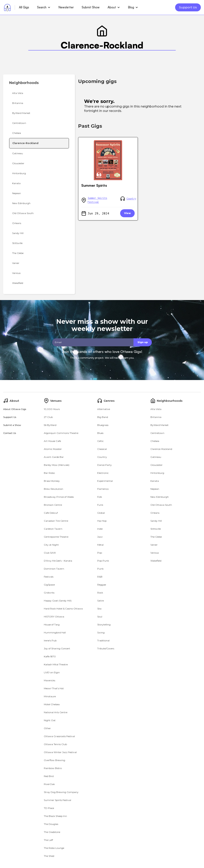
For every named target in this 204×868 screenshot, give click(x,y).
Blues (100, 433)
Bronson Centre (53, 505)
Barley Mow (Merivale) (57, 465)
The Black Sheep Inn (55, 816)
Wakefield (156, 561)
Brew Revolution (53, 489)
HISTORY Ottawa (54, 617)
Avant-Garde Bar (54, 457)
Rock (100, 593)
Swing (101, 632)
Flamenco (103, 489)
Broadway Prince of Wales (59, 497)
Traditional (103, 640)
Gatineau (156, 457)
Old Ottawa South (161, 505)
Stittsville (156, 529)
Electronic (103, 473)
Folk (100, 497)
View (127, 213)
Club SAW (50, 553)
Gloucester (156, 465)
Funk (100, 505)
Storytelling (104, 625)
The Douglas (51, 824)
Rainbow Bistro (53, 768)
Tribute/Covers (106, 648)
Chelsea (155, 441)
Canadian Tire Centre (56, 521)
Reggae (102, 585)
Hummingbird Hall (55, 632)
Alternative (104, 409)
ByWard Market (159, 425)
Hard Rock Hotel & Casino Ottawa (63, 609)
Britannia (156, 417)
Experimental (105, 481)
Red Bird (49, 776)
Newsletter (66, 7)
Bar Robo (49, 473)
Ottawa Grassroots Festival (59, 736)
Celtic (100, 441)
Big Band (103, 417)
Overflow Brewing (54, 760)
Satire (101, 601)
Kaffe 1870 (50, 656)
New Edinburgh (160, 497)
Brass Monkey (52, 481)
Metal (100, 545)
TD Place (49, 808)
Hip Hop (102, 521)
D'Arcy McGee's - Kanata (58, 561)
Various (155, 553)
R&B (100, 577)
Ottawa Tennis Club (55, 744)
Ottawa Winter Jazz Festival (60, 752)
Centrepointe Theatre (56, 537)
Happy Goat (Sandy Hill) (58, 601)
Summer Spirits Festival (97, 200)
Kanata (155, 481)
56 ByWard (50, 425)
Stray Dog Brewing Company (61, 792)
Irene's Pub (50, 640)
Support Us (188, 7)
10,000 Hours (52, 409)
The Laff (48, 840)
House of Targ (52, 625)
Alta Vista (156, 409)
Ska (99, 609)
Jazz (100, 537)
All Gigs (24, 7)
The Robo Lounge (54, 848)
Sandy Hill (156, 521)
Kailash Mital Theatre (56, 664)
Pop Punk (103, 561)
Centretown (157, 433)
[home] (7, 7)
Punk (100, 569)
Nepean (155, 489)
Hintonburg (157, 473)
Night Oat (50, 720)
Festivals (49, 577)
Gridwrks (49, 593)
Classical (102, 449)
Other (47, 728)
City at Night (51, 545)
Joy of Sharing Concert (57, 648)
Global (101, 513)
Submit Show (91, 7)
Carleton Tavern (53, 529)
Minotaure (50, 696)
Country (131, 199)
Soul (100, 617)
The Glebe (156, 537)
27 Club (48, 417)
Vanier (154, 545)
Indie (100, 529)
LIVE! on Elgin (52, 672)
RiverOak (49, 784)
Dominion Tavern (54, 569)
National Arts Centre (56, 712)
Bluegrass (103, 425)
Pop (100, 553)
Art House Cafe (52, 441)
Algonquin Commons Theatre (61, 433)
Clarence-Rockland (161, 449)
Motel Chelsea (52, 704)
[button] (44, 7)
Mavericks (50, 680)
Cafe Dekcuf (51, 513)
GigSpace (49, 585)
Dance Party (104, 465)
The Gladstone (52, 832)
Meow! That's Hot (54, 688)
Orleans (155, 513)
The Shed (49, 856)
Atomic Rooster (53, 449)
